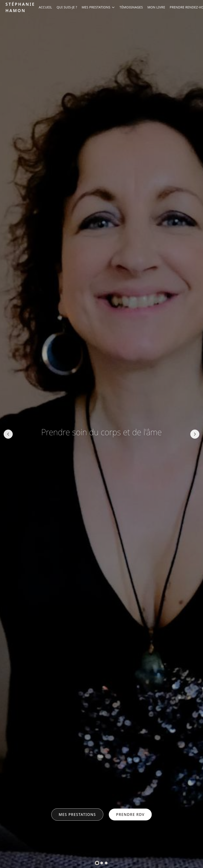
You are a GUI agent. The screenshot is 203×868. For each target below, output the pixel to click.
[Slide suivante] (195, 434)
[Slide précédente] (8, 434)
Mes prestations (77, 815)
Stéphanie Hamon (20, 7)
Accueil (45, 7)
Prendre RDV (130, 815)
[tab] (97, 863)
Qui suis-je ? (67, 7)
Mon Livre (156, 7)
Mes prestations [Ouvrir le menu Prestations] (98, 7)
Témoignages (131, 7)
